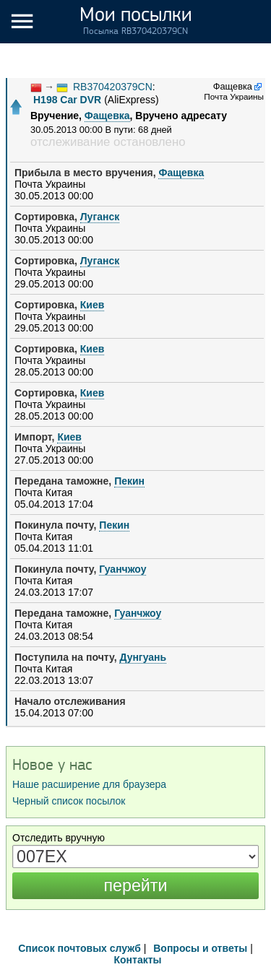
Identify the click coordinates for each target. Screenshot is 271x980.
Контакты (137, 960)
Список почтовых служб (79, 948)
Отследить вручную (59, 838)
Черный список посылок (69, 801)
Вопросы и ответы (200, 948)
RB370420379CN (113, 87)
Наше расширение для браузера (89, 784)
